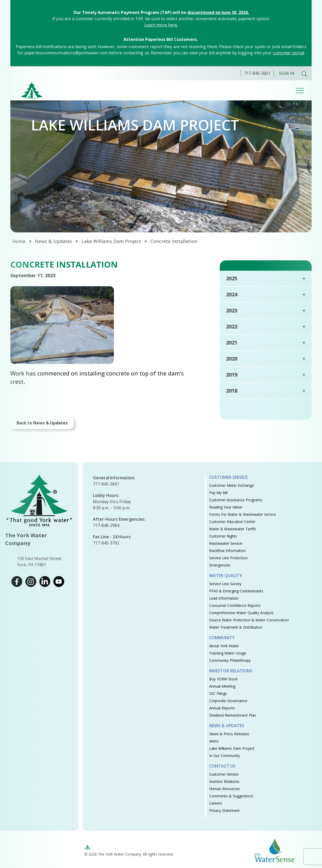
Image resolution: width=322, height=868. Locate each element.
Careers (216, 803)
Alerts (214, 741)
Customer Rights (223, 536)
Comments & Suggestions (231, 796)
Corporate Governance (228, 701)
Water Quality (226, 576)
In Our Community (225, 756)
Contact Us (222, 766)
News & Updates (227, 726)
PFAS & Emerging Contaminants (236, 591)
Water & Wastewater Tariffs (233, 529)
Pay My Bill (218, 493)
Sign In (287, 73)
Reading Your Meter (226, 507)
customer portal (288, 53)
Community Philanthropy (230, 660)
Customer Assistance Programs (236, 500)
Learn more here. (161, 25)
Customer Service (228, 477)
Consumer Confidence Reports (235, 605)
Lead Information (224, 598)
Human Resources (225, 789)
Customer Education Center (232, 522)
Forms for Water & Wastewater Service (243, 514)
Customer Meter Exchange (232, 485)
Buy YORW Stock (223, 679)
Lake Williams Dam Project (111, 241)
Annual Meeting (222, 686)
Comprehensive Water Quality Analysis (241, 613)
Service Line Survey (225, 584)
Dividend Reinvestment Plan (233, 715)
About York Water (224, 646)
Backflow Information (227, 551)
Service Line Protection (228, 558)
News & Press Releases (229, 734)
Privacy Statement (224, 810)
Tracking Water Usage (228, 653)
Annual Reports (222, 708)
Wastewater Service (226, 543)
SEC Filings (218, 693)
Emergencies (220, 565)
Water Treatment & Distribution (236, 627)
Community (222, 638)
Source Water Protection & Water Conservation (249, 620)
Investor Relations (231, 671)
